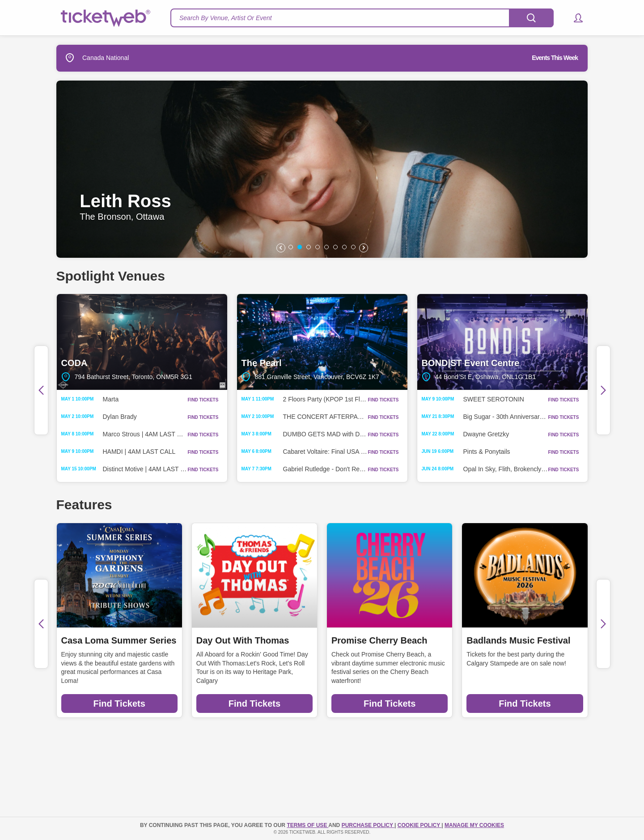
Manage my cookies (474, 825)
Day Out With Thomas (243, 640)
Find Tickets (119, 704)
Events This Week (555, 58)
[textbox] (362, 18)
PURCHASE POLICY (368, 825)
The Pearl (322, 342)
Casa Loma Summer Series (119, 640)
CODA (142, 342)
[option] (322, 169)
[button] (574, 18)
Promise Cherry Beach (379, 640)
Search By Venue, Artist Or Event (226, 18)
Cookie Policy (419, 825)
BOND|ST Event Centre (502, 342)
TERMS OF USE (307, 825)
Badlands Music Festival (518, 640)
